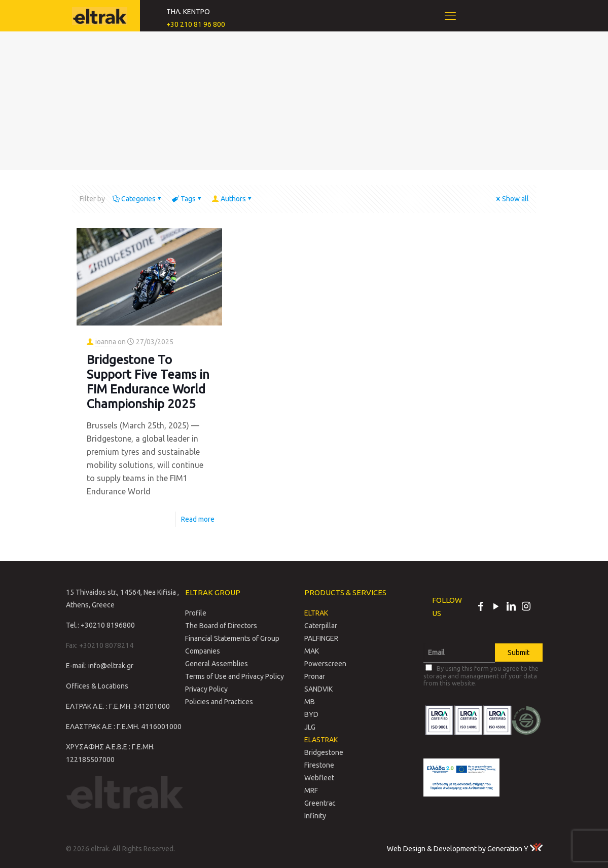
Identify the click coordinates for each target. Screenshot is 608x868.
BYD (311, 714)
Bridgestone (324, 752)
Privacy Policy (206, 689)
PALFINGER (321, 638)
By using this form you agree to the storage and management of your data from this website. (481, 675)
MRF (311, 790)
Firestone (319, 765)
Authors (233, 199)
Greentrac (320, 803)
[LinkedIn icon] (511, 607)
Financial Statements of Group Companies (232, 645)
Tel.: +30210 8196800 (100, 625)
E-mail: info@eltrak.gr (100, 666)
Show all (512, 199)
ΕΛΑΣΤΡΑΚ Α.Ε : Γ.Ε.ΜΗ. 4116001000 (124, 727)
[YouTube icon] (496, 607)
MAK (312, 651)
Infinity (315, 816)
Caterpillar (321, 626)
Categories (138, 199)
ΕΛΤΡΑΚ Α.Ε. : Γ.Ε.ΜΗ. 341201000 (118, 706)
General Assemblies (217, 664)
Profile (196, 613)
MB (310, 702)
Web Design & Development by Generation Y (465, 849)
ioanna (106, 342)
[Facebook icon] (481, 607)
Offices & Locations (97, 686)
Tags (187, 199)
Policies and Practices (219, 702)
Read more (198, 519)
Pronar (315, 676)
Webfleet (319, 778)
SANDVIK (318, 689)
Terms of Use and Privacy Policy (235, 676)
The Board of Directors (221, 626)
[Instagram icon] (526, 607)
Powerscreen (325, 664)
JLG (310, 727)
